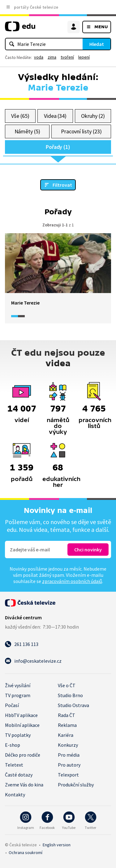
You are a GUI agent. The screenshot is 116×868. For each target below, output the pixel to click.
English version (57, 845)
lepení (84, 57)
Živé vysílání (18, 685)
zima (52, 57)
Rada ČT (67, 715)
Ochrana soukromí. (26, 852)
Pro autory (69, 765)
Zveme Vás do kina (24, 785)
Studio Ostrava (73, 705)
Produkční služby (76, 785)
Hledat (97, 44)
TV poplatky (18, 735)
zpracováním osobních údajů (72, 581)
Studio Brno (70, 695)
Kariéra (66, 735)
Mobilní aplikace (22, 725)
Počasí (12, 705)
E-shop (13, 745)
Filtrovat (62, 185)
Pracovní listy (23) (81, 131)
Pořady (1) (58, 147)
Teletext (14, 765)
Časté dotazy (19, 775)
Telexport (68, 775)
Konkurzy (68, 745)
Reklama (67, 725)
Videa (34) (55, 116)
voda (39, 57)
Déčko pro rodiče (23, 755)
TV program (18, 695)
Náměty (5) (27, 131)
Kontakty (15, 795)
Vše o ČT (67, 685)
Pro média (69, 755)
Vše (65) (20, 116)
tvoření (67, 57)
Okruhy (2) (93, 116)
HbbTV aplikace (21, 715)
